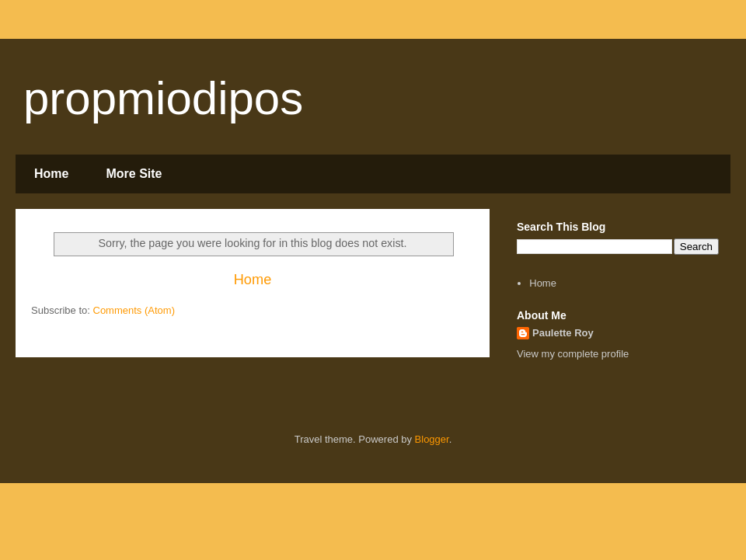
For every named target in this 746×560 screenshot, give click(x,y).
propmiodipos (163, 98)
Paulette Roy (563, 333)
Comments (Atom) (134, 310)
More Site (134, 174)
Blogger (432, 439)
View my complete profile (573, 354)
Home (51, 174)
